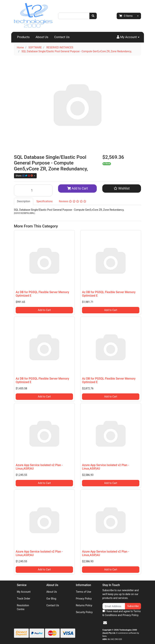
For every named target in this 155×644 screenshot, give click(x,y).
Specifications (44, 201)
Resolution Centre (23, 607)
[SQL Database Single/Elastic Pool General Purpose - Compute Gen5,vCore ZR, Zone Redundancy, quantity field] (33, 190)
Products (23, 37)
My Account (24, 592)
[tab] (24, 201)
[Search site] (93, 16)
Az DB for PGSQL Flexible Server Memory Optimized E (42, 294)
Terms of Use (83, 592)
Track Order (24, 599)
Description (24, 201)
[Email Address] (114, 606)
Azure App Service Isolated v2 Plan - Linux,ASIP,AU (39, 467)
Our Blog (51, 599)
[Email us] (105, 623)
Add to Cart (77, 188)
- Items (126, 16)
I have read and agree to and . (122, 613)
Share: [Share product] (25, 176)
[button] (128, 37)
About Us (42, 37)
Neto (105, 636)
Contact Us (62, 37)
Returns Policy (84, 605)
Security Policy (84, 612)
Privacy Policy (84, 599)
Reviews (73, 201)
